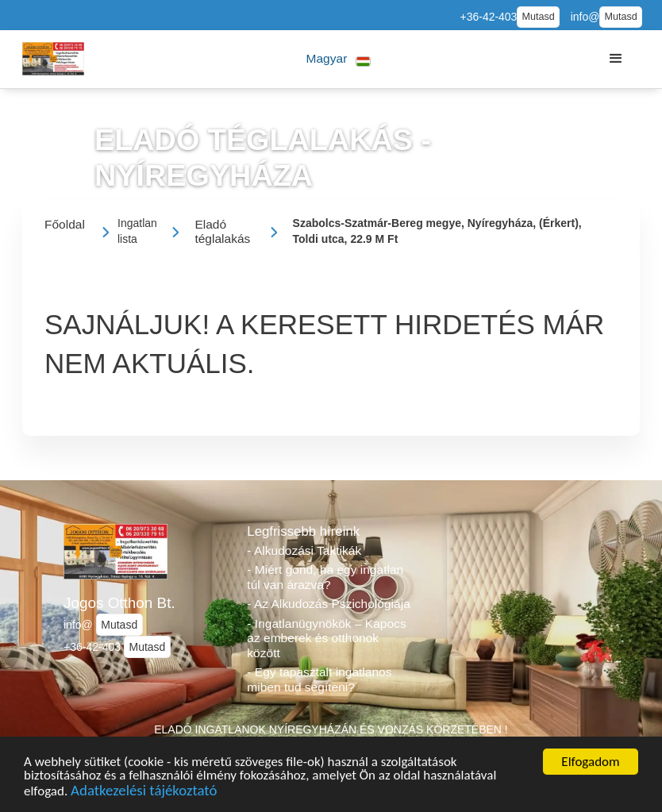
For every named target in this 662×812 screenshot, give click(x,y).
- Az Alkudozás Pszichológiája (328, 604)
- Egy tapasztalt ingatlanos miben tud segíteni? (319, 679)
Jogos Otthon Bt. (119, 603)
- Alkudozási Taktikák (304, 550)
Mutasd (538, 17)
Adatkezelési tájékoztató (144, 793)
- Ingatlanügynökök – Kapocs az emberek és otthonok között (326, 638)
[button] (339, 59)
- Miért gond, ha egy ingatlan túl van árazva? (325, 577)
